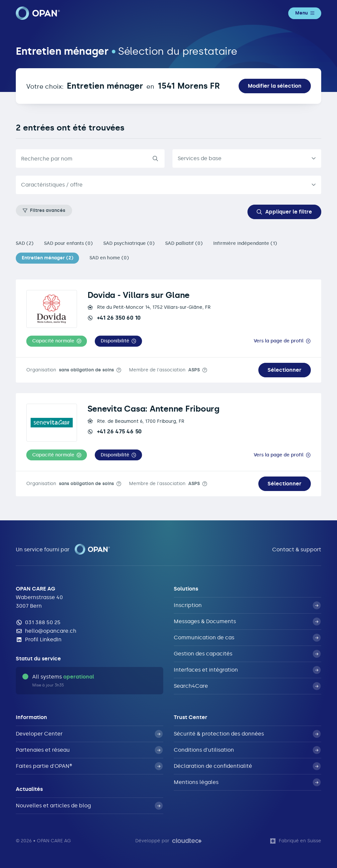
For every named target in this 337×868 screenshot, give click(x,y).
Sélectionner (285, 370)
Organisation (70, 370)
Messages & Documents (247, 622)
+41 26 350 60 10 (114, 318)
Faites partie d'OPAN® (89, 766)
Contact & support (297, 550)
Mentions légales (247, 782)
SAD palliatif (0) (184, 243)
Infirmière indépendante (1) (245, 243)
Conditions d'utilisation (247, 750)
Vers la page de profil (279, 341)
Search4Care (247, 686)
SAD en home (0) (109, 258)
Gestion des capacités (247, 654)
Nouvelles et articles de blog (89, 806)
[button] (57, 341)
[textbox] (163, 185)
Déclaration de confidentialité (247, 766)
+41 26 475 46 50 (115, 431)
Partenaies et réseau (89, 750)
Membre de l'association (164, 370)
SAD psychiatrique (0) (129, 243)
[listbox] (247, 159)
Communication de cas (247, 638)
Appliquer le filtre (284, 212)
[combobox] (168, 185)
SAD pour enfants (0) (68, 243)
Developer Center (89, 734)
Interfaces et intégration (247, 670)
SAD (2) (25, 243)
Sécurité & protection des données (247, 734)
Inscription (247, 605)
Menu (305, 13)
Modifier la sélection (275, 86)
